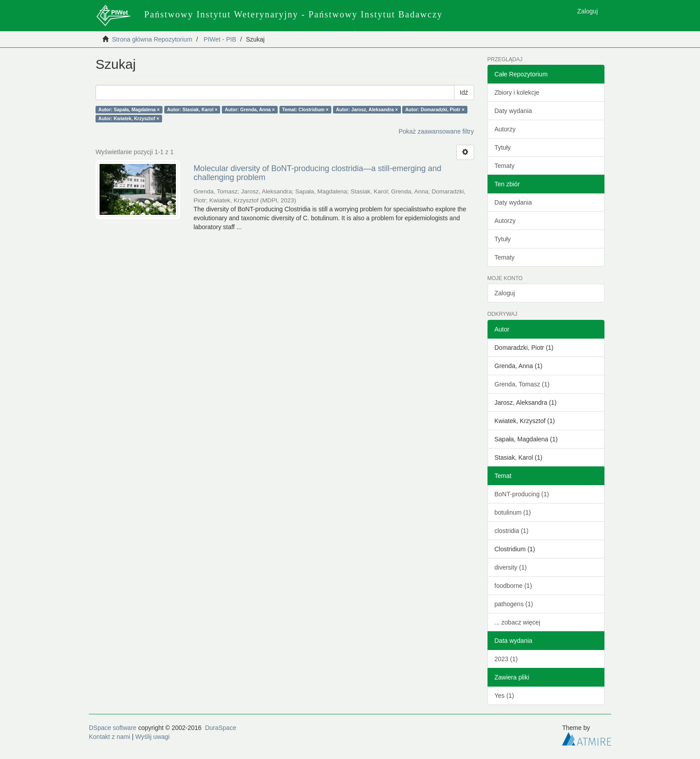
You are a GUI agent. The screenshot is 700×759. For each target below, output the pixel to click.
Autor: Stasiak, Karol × (192, 109)
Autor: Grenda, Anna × (250, 109)
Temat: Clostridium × (305, 109)
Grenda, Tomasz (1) (522, 384)
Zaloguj (505, 293)
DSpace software (113, 728)
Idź (464, 92)
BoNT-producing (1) (522, 494)
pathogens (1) (514, 604)
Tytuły (503, 147)
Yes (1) (504, 696)
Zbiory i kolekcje (517, 92)
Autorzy (505, 129)
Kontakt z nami (110, 737)
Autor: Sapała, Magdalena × (129, 109)
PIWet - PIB (220, 39)
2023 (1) (506, 659)
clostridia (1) (512, 531)
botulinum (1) (513, 512)
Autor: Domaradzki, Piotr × (435, 109)
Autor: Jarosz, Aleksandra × (367, 109)
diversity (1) (511, 567)
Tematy (505, 166)
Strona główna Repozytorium (152, 39)
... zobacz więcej (518, 622)
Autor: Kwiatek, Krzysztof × (129, 118)
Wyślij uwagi (152, 737)
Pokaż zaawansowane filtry (436, 131)
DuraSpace (221, 728)
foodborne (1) (513, 586)
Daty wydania (513, 111)
